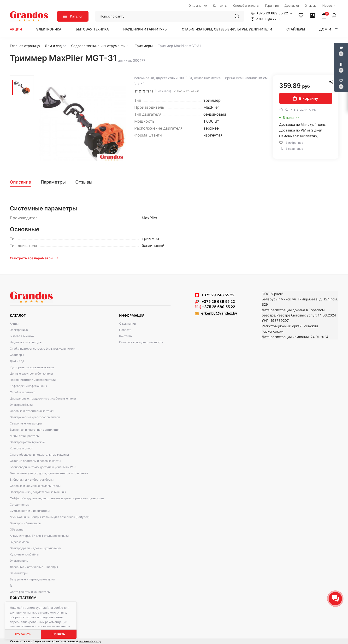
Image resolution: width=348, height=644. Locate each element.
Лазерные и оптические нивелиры (34, 567)
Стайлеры (296, 29)
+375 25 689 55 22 (215, 307)
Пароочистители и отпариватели (33, 380)
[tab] (23, 182)
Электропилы (19, 561)
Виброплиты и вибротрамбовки (32, 480)
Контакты (126, 336)
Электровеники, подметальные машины (38, 492)
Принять (59, 634)
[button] (272, 13)
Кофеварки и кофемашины (28, 386)
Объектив (17, 529)
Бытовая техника (92, 29)
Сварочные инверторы (26, 423)
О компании (127, 324)
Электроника (49, 29)
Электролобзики (21, 405)
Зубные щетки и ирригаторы (30, 511)
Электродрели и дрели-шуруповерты (36, 548)
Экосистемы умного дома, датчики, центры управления (49, 473)
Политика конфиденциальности (141, 342)
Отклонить (23, 634)
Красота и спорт (21, 448)
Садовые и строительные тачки (32, 411)
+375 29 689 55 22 (215, 301)
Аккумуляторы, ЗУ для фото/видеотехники (39, 536)
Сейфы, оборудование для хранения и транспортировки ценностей (57, 498)
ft (11, 586)
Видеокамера (19, 542)
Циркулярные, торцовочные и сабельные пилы (43, 398)
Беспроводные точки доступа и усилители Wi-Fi (44, 467)
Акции (16, 29)
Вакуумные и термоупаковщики (32, 579)
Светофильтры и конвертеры (30, 592)
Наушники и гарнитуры (145, 29)
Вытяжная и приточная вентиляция (35, 430)
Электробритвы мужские (27, 442)
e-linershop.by (90, 641)
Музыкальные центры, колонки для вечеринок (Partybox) (50, 517)
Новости (125, 330)
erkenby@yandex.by (219, 313)
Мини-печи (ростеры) (25, 436)
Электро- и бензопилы (26, 523)
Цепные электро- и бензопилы (31, 373)
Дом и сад (329, 29)
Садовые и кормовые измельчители (35, 486)
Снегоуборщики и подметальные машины (39, 455)
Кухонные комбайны (24, 554)
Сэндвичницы (20, 504)
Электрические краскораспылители (35, 417)
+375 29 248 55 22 (218, 295)
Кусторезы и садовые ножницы (32, 367)
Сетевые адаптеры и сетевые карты (35, 461)
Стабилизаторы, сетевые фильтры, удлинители (227, 29)
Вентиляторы (19, 573)
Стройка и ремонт (22, 392)
